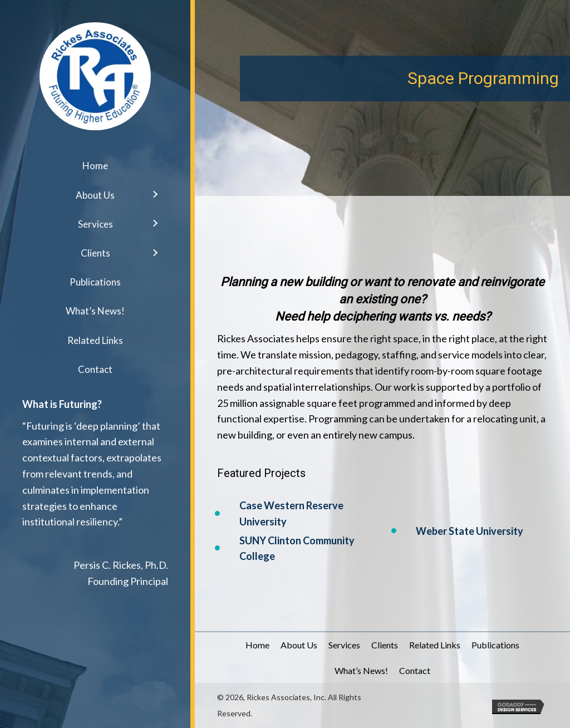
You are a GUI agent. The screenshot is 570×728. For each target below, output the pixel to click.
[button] (154, 198)
